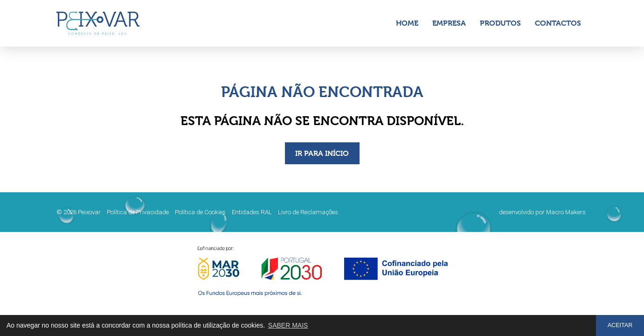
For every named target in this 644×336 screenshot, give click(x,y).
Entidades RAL (252, 212)
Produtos (500, 23)
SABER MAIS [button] (288, 325)
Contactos (558, 23)
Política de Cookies (200, 212)
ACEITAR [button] (620, 325)
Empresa (449, 23)
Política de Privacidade (138, 212)
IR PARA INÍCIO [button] (322, 153)
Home (407, 23)
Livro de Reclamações (308, 212)
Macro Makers (566, 212)
